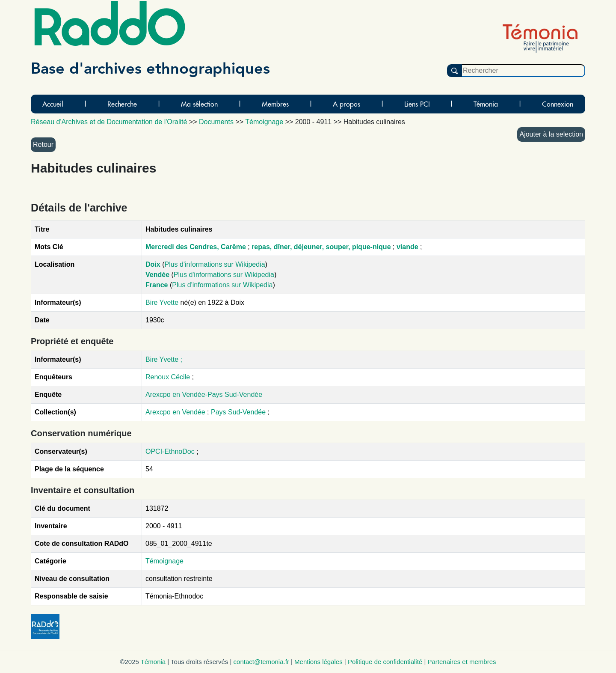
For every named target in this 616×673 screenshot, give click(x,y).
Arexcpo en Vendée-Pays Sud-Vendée (204, 395)
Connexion (558, 104)
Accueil (53, 104)
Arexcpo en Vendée (176, 412)
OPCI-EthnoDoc (170, 451)
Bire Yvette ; (164, 359)
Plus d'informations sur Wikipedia (215, 264)
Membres (275, 104)
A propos (346, 104)
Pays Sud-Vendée (239, 412)
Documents (216, 122)
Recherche (122, 104)
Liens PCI (417, 104)
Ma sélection (199, 104)
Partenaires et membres (462, 662)
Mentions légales (318, 662)
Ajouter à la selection (551, 134)
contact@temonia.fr (261, 662)
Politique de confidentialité (385, 662)
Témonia (486, 104)
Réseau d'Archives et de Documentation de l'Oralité (109, 122)
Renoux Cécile (168, 377)
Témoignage (164, 561)
